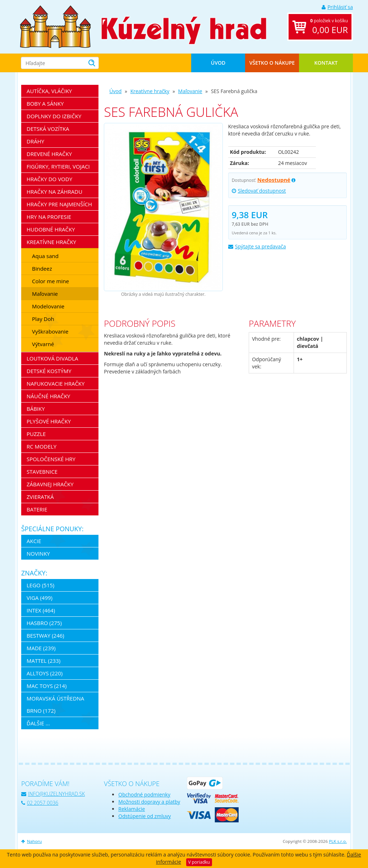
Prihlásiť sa (337, 7)
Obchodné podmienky (144, 794)
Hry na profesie (49, 217)
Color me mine (50, 281)
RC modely (42, 446)
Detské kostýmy (49, 371)
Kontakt (326, 63)
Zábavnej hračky (50, 484)
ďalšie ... (38, 723)
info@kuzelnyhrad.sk (53, 794)
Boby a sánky (45, 104)
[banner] (55, 26)
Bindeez (42, 268)
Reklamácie (132, 809)
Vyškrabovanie (50, 331)
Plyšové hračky (49, 421)
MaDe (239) (41, 648)
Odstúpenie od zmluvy (144, 816)
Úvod (218, 63)
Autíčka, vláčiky (49, 91)
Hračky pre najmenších (59, 204)
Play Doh (43, 319)
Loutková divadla (52, 358)
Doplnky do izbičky (54, 116)
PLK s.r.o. (338, 841)
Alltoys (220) (45, 673)
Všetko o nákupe (272, 63)
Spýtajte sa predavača (257, 246)
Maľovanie (190, 91)
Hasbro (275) (44, 623)
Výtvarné (43, 344)
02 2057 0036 (40, 803)
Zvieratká (40, 497)
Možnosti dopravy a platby (149, 802)
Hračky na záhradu (54, 192)
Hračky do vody (49, 179)
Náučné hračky (49, 396)
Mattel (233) (43, 661)
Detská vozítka (48, 129)
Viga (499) (40, 598)
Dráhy (35, 141)
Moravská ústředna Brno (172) (55, 704)
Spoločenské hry (51, 459)
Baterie (37, 509)
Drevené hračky (49, 154)
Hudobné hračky (51, 229)
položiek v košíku (329, 27)
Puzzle (36, 434)
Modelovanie (48, 306)
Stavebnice (42, 472)
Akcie (34, 541)
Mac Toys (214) (47, 686)
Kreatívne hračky (150, 91)
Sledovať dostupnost (259, 191)
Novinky (38, 554)
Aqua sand (45, 256)
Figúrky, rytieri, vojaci (58, 166)
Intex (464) (41, 610)
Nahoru (31, 841)
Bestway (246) (45, 635)
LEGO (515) (40, 585)
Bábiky (36, 409)
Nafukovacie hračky (56, 384)
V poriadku (199, 862)
